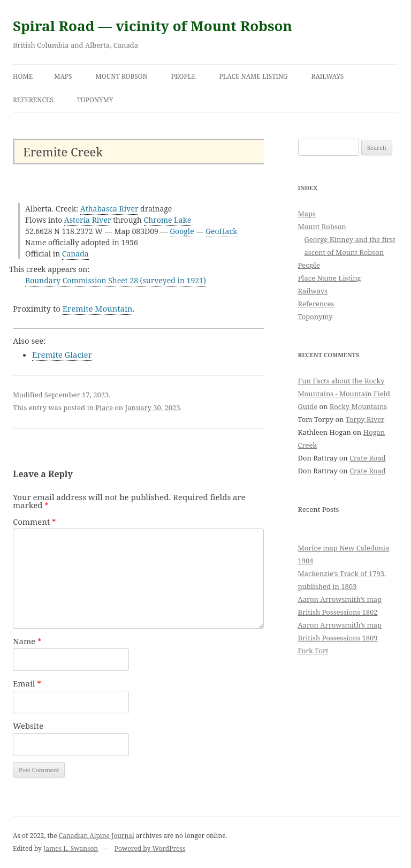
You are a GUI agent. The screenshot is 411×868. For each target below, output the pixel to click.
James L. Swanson (71, 848)
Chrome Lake (168, 220)
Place (104, 407)
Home (23, 76)
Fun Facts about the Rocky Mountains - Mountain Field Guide (344, 394)
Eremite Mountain (98, 308)
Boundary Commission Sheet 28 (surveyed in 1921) (116, 280)
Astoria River (88, 220)
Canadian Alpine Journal (97, 836)
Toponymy (95, 100)
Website (28, 726)
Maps (63, 76)
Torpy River (365, 419)
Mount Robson (122, 76)
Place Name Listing (254, 76)
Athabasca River (109, 209)
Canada (75, 254)
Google (182, 231)
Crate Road (367, 458)
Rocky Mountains (358, 406)
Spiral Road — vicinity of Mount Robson (153, 26)
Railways (328, 76)
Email (27, 683)
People (184, 76)
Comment (35, 522)
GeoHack (222, 231)
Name (27, 641)
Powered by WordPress (150, 848)
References (33, 100)
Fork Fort (313, 651)
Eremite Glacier (62, 354)
